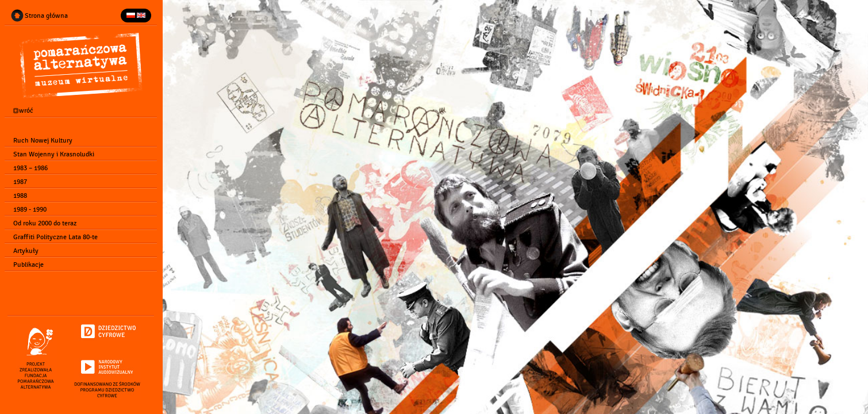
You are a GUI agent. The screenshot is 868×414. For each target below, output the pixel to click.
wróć (19, 111)
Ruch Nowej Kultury (38, 140)
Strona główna (42, 16)
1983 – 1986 (26, 168)
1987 (16, 182)
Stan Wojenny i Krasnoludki (49, 154)
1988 (16, 195)
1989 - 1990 (25, 209)
